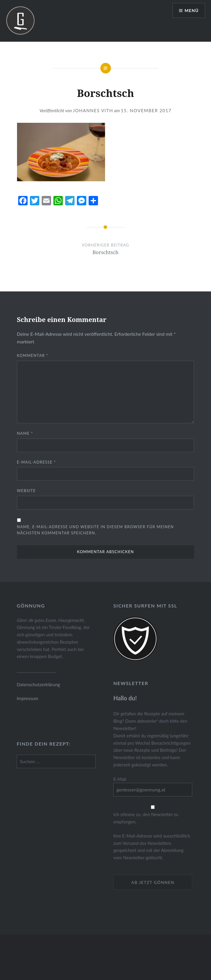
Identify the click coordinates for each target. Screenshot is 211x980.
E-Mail (120, 779)
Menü (192, 10)
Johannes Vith (93, 110)
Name (25, 433)
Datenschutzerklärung (38, 684)
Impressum (27, 698)
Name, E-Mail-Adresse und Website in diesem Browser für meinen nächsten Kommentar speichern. (96, 530)
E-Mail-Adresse (37, 462)
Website (26, 491)
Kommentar (33, 355)
